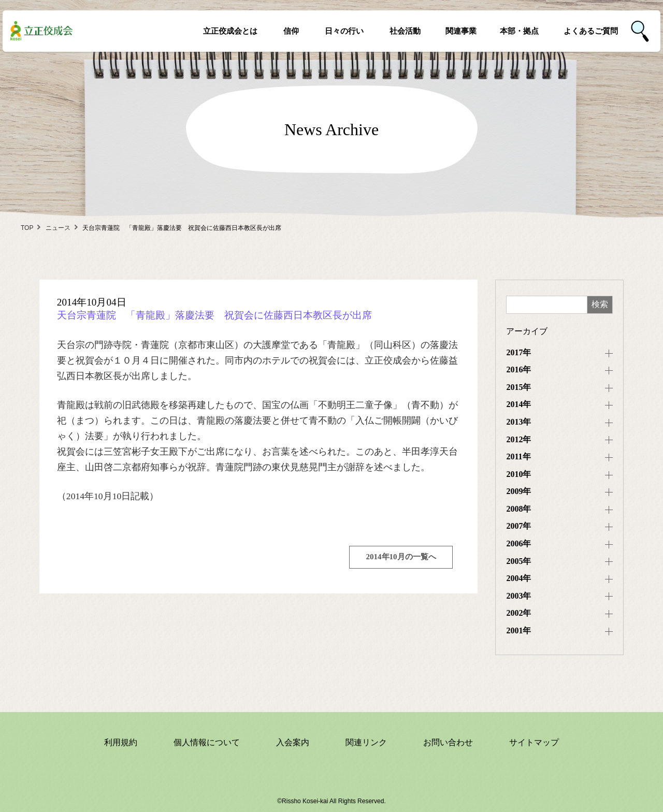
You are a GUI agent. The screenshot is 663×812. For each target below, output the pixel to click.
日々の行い (344, 31)
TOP (27, 228)
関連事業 (461, 31)
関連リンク (366, 742)
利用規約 (121, 742)
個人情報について (207, 742)
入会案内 (293, 742)
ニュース (58, 228)
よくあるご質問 (591, 31)
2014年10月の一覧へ (401, 557)
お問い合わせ (448, 742)
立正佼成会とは (230, 31)
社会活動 (405, 31)
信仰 (291, 31)
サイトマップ (534, 742)
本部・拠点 (519, 31)
